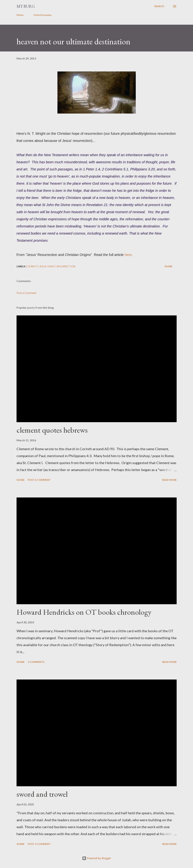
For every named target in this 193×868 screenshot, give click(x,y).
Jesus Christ (47, 266)
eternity (32, 266)
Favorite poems (43, 15)
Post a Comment (26, 293)
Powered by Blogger (97, 858)
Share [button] (168, 266)
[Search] (159, 6)
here (128, 255)
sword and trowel (42, 794)
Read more (169, 480)
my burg (26, 6)
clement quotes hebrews (52, 430)
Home (20, 15)
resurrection (66, 266)
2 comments (36, 662)
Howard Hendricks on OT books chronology (84, 612)
